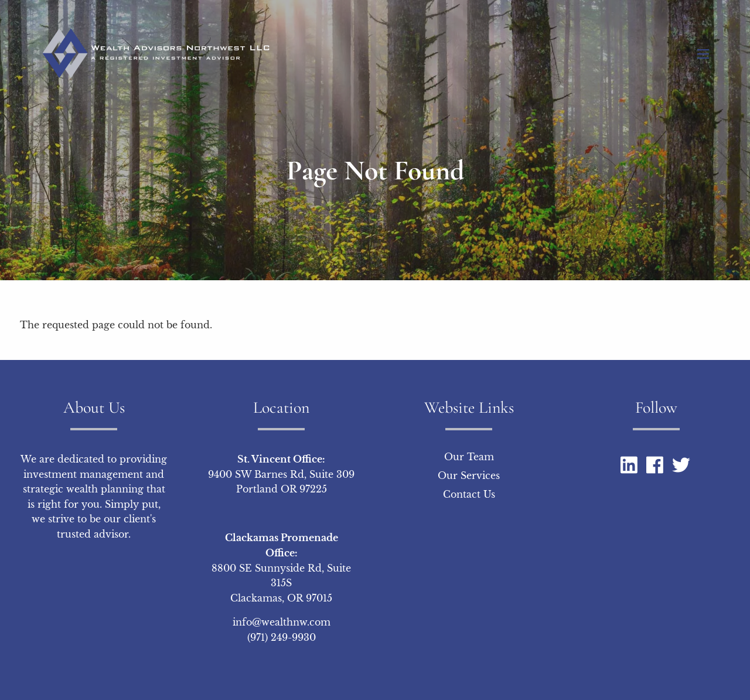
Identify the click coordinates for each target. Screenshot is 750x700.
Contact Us (469, 495)
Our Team (469, 457)
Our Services (469, 476)
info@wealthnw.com (282, 623)
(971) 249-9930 (282, 638)
